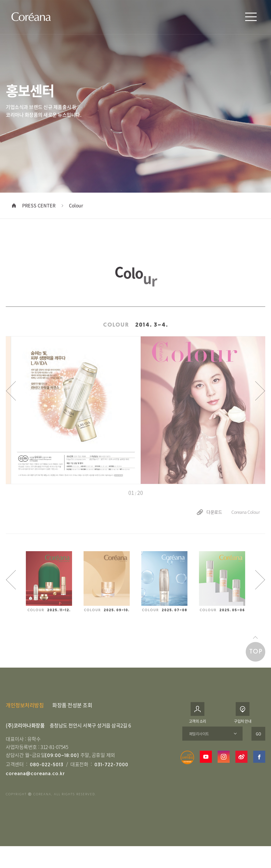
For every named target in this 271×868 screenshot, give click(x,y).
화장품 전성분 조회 (72, 712)
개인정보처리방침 (25, 712)
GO (259, 741)
